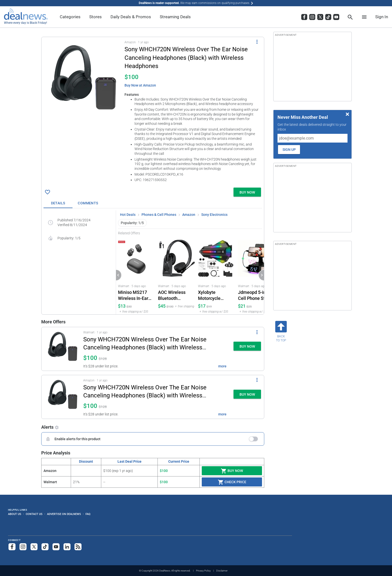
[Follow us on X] (34, 547)
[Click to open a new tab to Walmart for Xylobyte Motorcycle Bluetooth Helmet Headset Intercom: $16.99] (216, 275)
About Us (15, 514)
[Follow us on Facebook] (12, 547)
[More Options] (257, 42)
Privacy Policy (203, 571)
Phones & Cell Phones (159, 215)
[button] (153, 111)
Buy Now (232, 471)
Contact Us (34, 514)
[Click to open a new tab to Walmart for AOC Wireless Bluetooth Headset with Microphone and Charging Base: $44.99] (176, 275)
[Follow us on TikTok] (45, 547)
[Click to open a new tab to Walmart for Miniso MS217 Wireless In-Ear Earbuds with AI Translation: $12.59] (136, 275)
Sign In (382, 17)
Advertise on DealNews (64, 514)
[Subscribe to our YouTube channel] (56, 547)
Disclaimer (222, 571)
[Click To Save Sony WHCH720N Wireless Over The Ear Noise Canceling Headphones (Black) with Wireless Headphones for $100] (47, 192)
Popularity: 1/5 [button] (132, 223)
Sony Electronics (214, 215)
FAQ (88, 514)
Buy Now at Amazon (140, 85)
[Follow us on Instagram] (23, 547)
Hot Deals (128, 215)
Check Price (232, 482)
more (222, 366)
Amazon (189, 215)
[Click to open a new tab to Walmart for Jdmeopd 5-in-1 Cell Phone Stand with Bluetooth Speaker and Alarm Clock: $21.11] (256, 275)
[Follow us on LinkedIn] (67, 547)
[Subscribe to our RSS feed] (78, 547)
